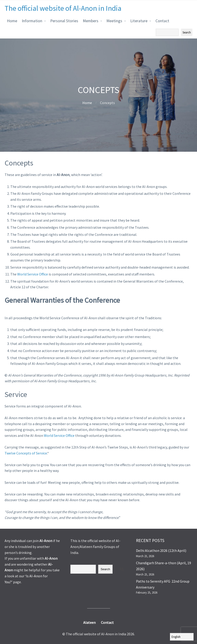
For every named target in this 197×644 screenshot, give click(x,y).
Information (32, 21)
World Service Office (33, 274)
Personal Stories (64, 21)
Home (12, 21)
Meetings (114, 21)
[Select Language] (182, 637)
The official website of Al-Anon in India (63, 8)
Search (105, 569)
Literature (139, 21)
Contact (162, 21)
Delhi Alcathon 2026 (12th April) (161, 550)
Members (91, 21)
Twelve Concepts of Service (26, 453)
